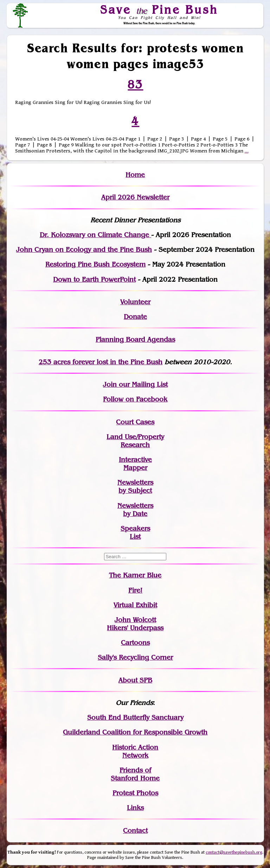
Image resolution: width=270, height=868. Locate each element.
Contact (135, 831)
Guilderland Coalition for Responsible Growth (135, 732)
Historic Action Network (135, 751)
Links (135, 808)
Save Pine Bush (160, 9)
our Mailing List (142, 384)
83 (135, 84)
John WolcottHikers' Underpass (135, 624)
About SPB (135, 680)
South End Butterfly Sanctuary (135, 717)
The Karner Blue (135, 575)
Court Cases (135, 422)
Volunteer (135, 302)
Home (135, 175)
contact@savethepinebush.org (234, 852)
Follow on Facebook (135, 399)
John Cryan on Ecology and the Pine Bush (84, 250)
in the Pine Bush (122, 362)
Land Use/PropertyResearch (135, 441)
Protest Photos (135, 793)
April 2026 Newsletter (135, 197)
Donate (135, 317)
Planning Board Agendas (135, 340)
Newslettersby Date (135, 510)
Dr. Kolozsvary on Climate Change (95, 235)
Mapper (135, 468)
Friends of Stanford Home (135, 774)
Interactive (135, 460)
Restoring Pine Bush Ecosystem (95, 264)
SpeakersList (135, 533)
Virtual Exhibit (135, 605)
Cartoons (135, 643)
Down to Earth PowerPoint (94, 279)
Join (110, 384)
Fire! (135, 590)
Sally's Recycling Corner (135, 657)
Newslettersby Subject (135, 487)
